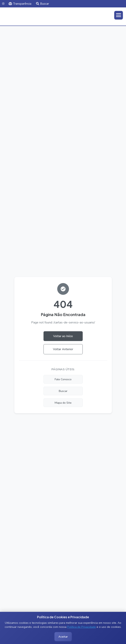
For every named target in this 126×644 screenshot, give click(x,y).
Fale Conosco (63, 379)
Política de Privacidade (82, 627)
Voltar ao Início (63, 336)
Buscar (43, 4)
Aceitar (63, 637)
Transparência (20, 4)
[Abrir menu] (119, 15)
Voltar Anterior (63, 349)
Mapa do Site (63, 403)
